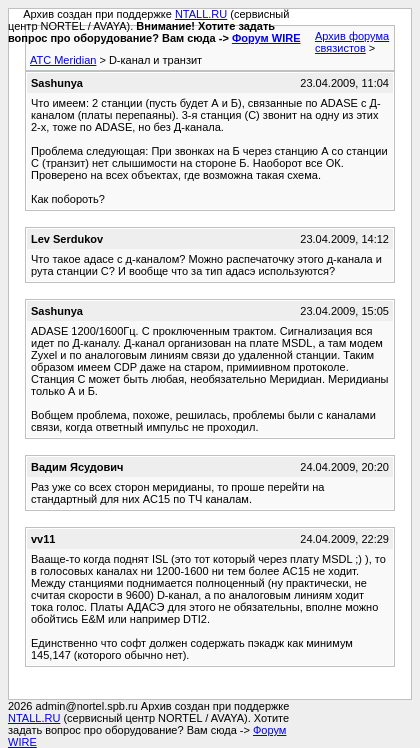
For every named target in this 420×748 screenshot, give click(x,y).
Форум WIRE (266, 38)
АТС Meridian (63, 60)
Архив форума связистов (352, 42)
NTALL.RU (201, 14)
